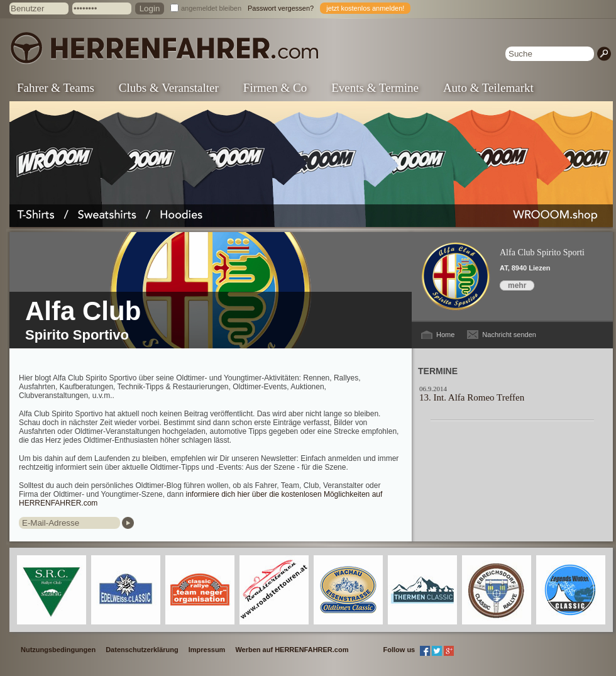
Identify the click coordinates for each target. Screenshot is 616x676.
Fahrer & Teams (56, 88)
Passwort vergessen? (281, 8)
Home (445, 335)
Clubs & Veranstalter (169, 88)
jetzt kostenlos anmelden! (365, 8)
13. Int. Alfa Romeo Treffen (472, 397)
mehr (517, 285)
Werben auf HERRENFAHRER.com (292, 650)
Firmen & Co (275, 88)
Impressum (207, 650)
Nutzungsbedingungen (58, 650)
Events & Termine (375, 88)
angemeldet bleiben (211, 8)
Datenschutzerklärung (142, 650)
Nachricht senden (509, 335)
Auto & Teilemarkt (488, 88)
